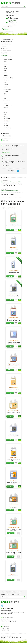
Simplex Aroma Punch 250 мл (13, 527)
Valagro (6, 96)
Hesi (5, 82)
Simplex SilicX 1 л (13, 574)
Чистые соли (7, 103)
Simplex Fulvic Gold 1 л (13, 387)
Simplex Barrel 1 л (13, 247)
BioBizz (6, 71)
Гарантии (3, 594)
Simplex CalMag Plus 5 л (13, 341)
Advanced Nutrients (8, 59)
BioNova (6, 75)
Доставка (19, 592)
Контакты (19, 594)
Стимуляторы (7, 101)
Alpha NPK (6, 108)
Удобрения (10, 198)
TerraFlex (6, 91)
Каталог (3, 592)
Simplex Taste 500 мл (13, 504)
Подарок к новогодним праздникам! (9, 191)
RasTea (6, 112)
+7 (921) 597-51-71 (13, 23)
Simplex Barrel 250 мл (13, 271)
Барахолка (6, 140)
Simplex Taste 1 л (13, 457)
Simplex (6, 117)
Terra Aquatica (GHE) (8, 78)
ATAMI (5, 64)
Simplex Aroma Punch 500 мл (13, 551)
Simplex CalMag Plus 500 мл (13, 364)
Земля (7, 123)
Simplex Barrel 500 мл (13, 294)
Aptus (5, 62)
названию (13, 208)
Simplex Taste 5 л (13, 481)
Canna (5, 73)
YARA (5, 114)
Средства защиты (8, 105)
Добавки (7, 121)
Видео (13, 594)
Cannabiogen (7, 85)
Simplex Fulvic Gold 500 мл (13, 411)
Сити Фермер (8, 130)
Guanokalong (7, 80)
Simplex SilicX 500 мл (13, 434)
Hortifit (6, 110)
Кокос (7, 125)
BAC (5, 66)
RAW (5, 98)
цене (9, 208)
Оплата (14, 592)
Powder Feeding (8, 89)
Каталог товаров (4, 198)
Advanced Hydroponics (9, 57)
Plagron (6, 87)
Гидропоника (8, 119)
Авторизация (5, 27)
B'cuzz (5, 68)
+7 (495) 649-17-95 (13, 19)
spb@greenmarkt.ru (12, 25)
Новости (8, 594)
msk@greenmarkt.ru (12, 20)
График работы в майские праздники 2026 (11, 182)
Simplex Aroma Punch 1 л (13, 224)
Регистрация (11, 27)
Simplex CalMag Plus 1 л (13, 317)
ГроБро (6, 94)
